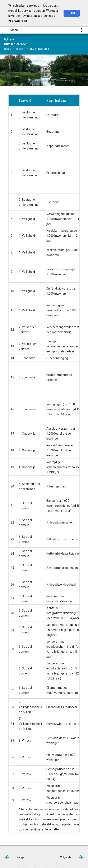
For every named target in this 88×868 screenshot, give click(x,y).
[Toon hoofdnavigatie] (11, 30)
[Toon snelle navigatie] (81, 30)
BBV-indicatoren (39, 49)
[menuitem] (10, 49)
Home (8, 49)
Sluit (72, 13)
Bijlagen (20, 49)
